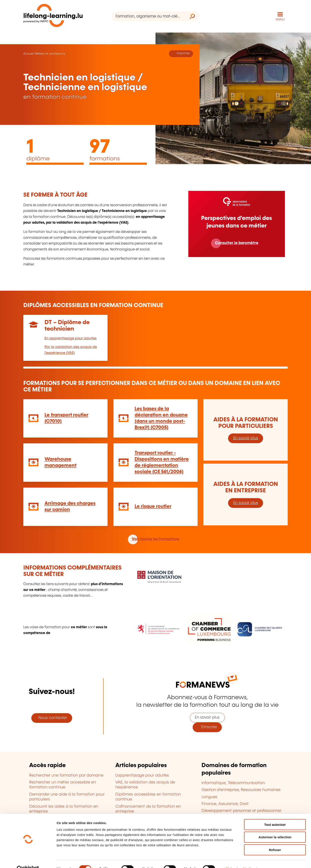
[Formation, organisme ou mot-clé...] (148, 16)
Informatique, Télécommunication (233, 783)
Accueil (29, 53)
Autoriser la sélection (275, 828)
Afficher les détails (238, 859)
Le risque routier (153, 506)
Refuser (275, 841)
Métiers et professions (50, 53)
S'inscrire (207, 727)
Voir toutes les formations (155, 539)
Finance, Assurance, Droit (225, 804)
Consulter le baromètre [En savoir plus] (237, 243)
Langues (209, 797)
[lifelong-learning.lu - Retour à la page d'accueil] (53, 16)
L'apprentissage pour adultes (142, 775)
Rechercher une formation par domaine (66, 775)
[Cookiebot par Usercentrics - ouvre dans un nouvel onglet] (28, 860)
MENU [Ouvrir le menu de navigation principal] (280, 19)
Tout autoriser (275, 815)
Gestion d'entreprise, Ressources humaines (241, 790)
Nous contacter (52, 718)
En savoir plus (246, 438)
